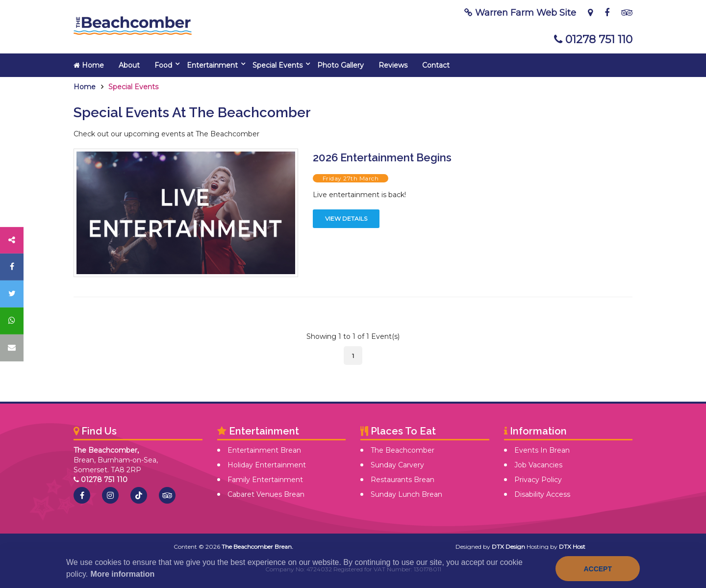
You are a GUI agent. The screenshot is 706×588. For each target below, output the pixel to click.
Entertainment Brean (264, 450)
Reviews (393, 65)
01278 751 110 (593, 39)
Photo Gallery (340, 65)
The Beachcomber (403, 450)
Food (163, 65)
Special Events (277, 65)
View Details (346, 218)
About (129, 65)
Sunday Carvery (397, 465)
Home (89, 65)
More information (123, 574)
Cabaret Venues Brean (266, 494)
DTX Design (508, 547)
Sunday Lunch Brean (406, 494)
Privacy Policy (538, 480)
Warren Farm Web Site (520, 13)
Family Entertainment (265, 480)
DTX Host (572, 547)
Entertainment (212, 65)
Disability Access (542, 494)
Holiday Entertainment (267, 465)
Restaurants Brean (403, 480)
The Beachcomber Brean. (257, 547)
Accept (598, 569)
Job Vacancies (538, 465)
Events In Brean (542, 450)
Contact (436, 65)
